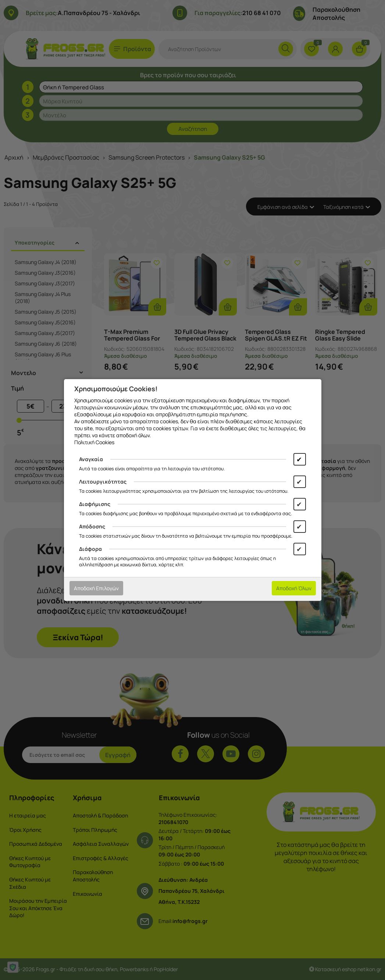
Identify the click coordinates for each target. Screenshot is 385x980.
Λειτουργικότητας (103, 482)
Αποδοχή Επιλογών (96, 588)
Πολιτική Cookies (94, 442)
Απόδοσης (92, 526)
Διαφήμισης (95, 504)
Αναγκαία (91, 459)
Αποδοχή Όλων (294, 588)
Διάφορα (90, 549)
